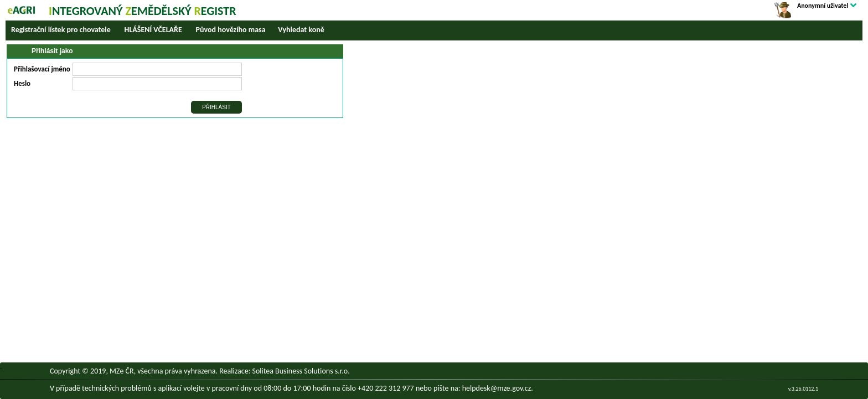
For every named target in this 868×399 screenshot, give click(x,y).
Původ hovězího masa (231, 30)
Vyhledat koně (301, 30)
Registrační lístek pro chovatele (61, 30)
